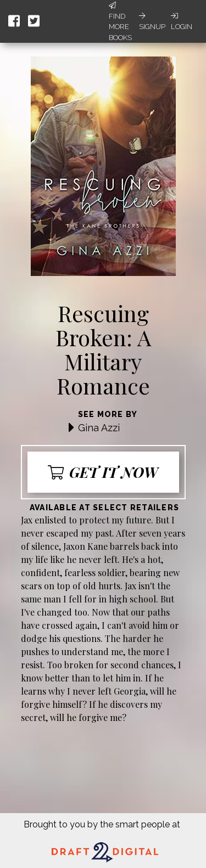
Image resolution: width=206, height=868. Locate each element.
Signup (152, 21)
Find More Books (120, 22)
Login (182, 21)
